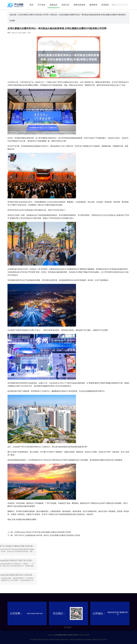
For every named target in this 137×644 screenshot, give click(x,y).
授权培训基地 (79, 5)
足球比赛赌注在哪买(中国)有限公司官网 (33, 15)
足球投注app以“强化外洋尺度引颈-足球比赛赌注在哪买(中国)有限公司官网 (43, 532)
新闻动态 (54, 5)
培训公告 (66, 5)
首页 (31, 5)
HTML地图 (86, 635)
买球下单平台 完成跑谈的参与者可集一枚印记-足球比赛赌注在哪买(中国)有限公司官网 (47, 535)
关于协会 (42, 5)
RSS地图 (80, 635)
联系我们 (105, 5)
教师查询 (93, 5)
